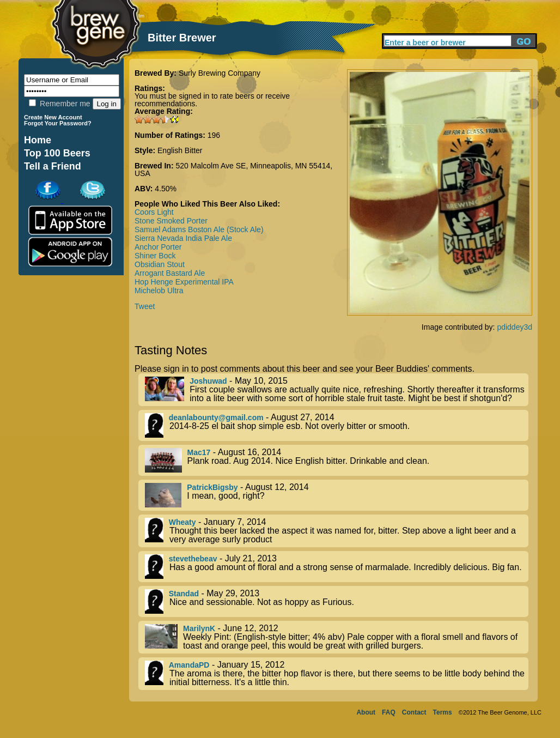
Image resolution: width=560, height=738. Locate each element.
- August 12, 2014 (337, 495)
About (366, 712)
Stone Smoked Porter (171, 221)
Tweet (145, 306)
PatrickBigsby (212, 487)
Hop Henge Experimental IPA (184, 282)
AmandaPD (189, 665)
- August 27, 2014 (337, 425)
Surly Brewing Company (220, 73)
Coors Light (154, 212)
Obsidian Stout (160, 264)
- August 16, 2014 (337, 460)
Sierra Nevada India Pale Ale (183, 238)
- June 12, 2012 (337, 637)
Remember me (59, 104)
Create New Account (53, 117)
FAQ (389, 712)
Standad (184, 594)
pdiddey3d (515, 327)
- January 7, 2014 (337, 531)
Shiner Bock (155, 256)
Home (38, 140)
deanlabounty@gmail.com (216, 418)
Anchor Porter (158, 247)
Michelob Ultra (159, 291)
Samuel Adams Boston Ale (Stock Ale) (199, 229)
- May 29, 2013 (337, 601)
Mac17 (199, 452)
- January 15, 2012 (337, 674)
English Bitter (180, 150)
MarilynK (199, 628)
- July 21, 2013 (337, 567)
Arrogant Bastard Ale (170, 273)
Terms (443, 712)
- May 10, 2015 (337, 390)
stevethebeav (193, 559)
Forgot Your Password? (58, 123)
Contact (414, 712)
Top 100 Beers (57, 153)
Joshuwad (208, 381)
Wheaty (182, 522)
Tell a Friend (53, 166)
